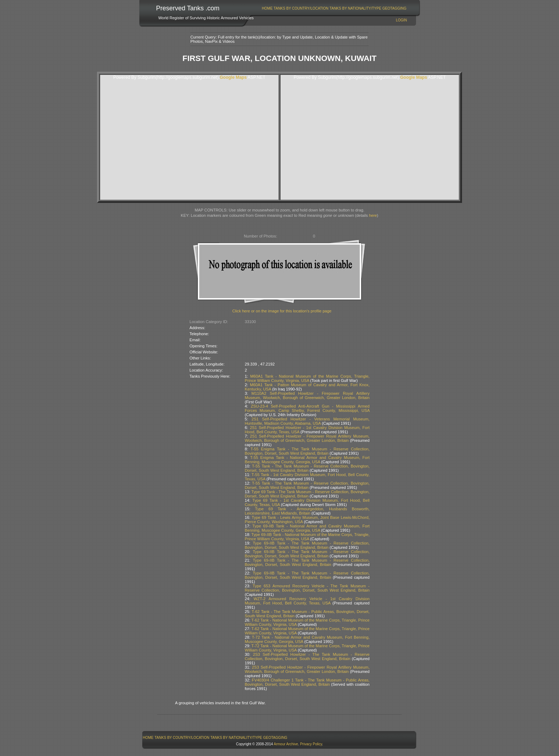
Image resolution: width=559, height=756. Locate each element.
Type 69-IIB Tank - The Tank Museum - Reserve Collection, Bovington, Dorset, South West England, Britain (307, 545)
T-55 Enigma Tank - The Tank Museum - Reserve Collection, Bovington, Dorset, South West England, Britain (307, 451)
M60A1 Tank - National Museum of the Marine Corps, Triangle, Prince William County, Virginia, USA (307, 378)
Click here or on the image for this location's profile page (282, 311)
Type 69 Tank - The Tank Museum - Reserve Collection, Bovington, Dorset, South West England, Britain (307, 494)
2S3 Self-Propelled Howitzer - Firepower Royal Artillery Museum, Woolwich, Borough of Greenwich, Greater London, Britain (307, 669)
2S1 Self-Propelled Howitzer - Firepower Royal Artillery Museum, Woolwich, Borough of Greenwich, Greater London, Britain (307, 438)
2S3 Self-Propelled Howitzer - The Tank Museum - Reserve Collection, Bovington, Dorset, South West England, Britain (307, 657)
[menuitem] (267, 8)
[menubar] (334, 8)
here (373, 215)
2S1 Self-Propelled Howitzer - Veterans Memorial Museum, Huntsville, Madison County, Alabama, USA (307, 421)
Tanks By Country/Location (301, 8)
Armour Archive (286, 744)
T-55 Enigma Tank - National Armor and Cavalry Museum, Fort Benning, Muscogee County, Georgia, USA (307, 460)
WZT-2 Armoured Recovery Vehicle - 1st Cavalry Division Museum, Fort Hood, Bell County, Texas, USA (307, 601)
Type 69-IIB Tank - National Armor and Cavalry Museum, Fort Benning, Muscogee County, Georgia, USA (307, 528)
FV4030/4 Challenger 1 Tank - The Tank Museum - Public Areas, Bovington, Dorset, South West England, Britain (307, 682)
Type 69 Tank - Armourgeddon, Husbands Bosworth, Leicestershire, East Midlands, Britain (307, 511)
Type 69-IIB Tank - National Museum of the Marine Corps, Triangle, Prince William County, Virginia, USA (307, 537)
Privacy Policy (311, 744)
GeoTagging (394, 8)
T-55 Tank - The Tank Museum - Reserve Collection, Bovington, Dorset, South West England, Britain (307, 468)
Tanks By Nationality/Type (355, 8)
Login (401, 20)
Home (267, 8)
